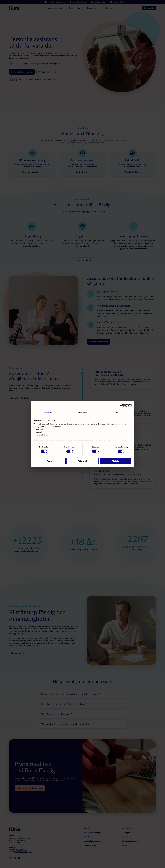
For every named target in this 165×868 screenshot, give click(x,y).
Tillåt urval (83, 461)
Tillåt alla (115, 461)
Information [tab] (82, 413)
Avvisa (50, 461)
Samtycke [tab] (48, 413)
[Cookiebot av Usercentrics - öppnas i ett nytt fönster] (122, 405)
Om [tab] (117, 413)
